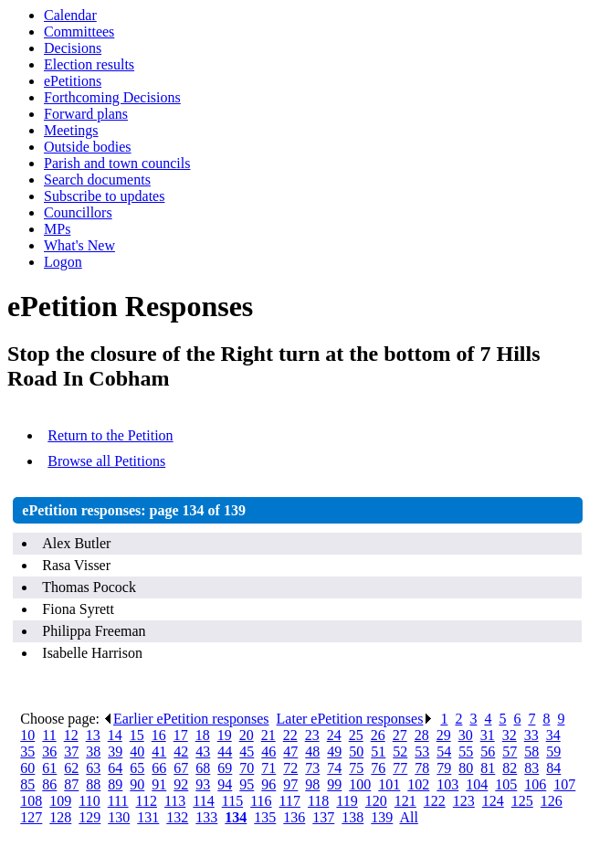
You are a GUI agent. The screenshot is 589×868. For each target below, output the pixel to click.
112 (147, 801)
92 (181, 784)
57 (510, 752)
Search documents (97, 180)
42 (181, 752)
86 (49, 784)
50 (356, 752)
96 (268, 784)
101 (389, 784)
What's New (79, 245)
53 (422, 752)
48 (312, 752)
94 (225, 784)
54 (444, 752)
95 (247, 784)
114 (203, 801)
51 (378, 752)
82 (510, 768)
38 (93, 752)
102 (418, 784)
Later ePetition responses (355, 719)
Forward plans (86, 114)
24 (334, 735)
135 (265, 817)
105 (506, 784)
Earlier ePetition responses (186, 719)
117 (290, 801)
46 (268, 752)
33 (531, 735)
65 (137, 768)
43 (203, 752)
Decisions (73, 48)
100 (360, 784)
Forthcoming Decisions (112, 97)
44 (225, 752)
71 (268, 768)
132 (177, 817)
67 (181, 768)
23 (312, 735)
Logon (63, 262)
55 (466, 752)
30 (466, 735)
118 (318, 801)
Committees (79, 32)
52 (400, 752)
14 (115, 735)
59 (553, 752)
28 (422, 735)
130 (119, 817)
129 (89, 817)
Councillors (78, 212)
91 (159, 784)
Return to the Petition (110, 435)
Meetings (71, 130)
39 (115, 752)
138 (352, 817)
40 (137, 752)
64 (115, 768)
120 (376, 801)
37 (71, 752)
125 (522, 801)
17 (181, 735)
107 (564, 784)
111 (118, 801)
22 (290, 735)
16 (159, 735)
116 (261, 801)
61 (49, 768)
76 (378, 768)
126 (552, 801)
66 (159, 768)
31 (488, 735)
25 (356, 735)
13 (93, 735)
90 (137, 784)
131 (148, 817)
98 (312, 784)
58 (531, 752)
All (408, 817)
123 (464, 801)
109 (60, 801)
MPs (57, 229)
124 (493, 801)
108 (31, 801)
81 (488, 768)
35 (27, 752)
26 (378, 735)
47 (290, 752)
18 (203, 735)
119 (347, 801)
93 (203, 784)
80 (466, 768)
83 (531, 768)
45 (247, 752)
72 (290, 768)
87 (71, 784)
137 (323, 817)
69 (225, 768)
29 (444, 735)
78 (422, 768)
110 (89, 801)
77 (400, 768)
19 (225, 735)
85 (27, 784)
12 (71, 735)
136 (294, 817)
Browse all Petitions (106, 461)
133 (206, 817)
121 (405, 801)
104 (477, 784)
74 (334, 768)
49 (334, 752)
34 (553, 735)
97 (290, 784)
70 (247, 768)
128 (60, 817)
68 (203, 768)
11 (49, 735)
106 (535, 784)
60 (27, 768)
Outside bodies (88, 147)
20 (247, 735)
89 (115, 784)
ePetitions (73, 81)
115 (232, 801)
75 (356, 768)
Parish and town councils (117, 163)
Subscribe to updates (104, 196)
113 (175, 801)
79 (444, 768)
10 (27, 735)
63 (93, 768)
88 (93, 784)
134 (236, 817)
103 (447, 784)
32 (510, 735)
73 (312, 768)
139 (382, 817)
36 (49, 752)
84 (553, 768)
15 (137, 735)
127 (31, 817)
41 (159, 752)
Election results (89, 64)
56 (488, 752)
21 (268, 735)
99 (334, 784)
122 (435, 801)
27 (400, 735)
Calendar (70, 15)
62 (71, 768)
